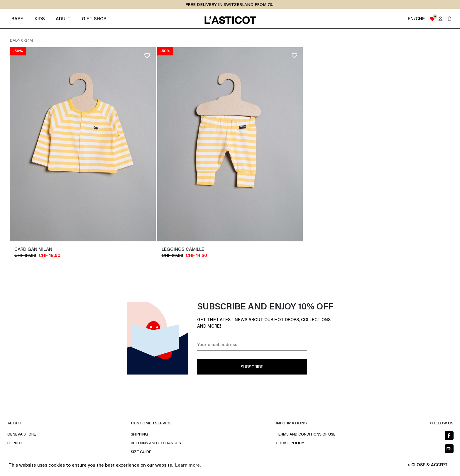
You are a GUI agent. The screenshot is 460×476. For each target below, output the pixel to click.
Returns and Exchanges (156, 443)
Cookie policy (290, 443)
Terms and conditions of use (306, 435)
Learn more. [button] (188, 465)
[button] (450, 19)
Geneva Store (22, 435)
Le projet (17, 443)
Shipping (139, 435)
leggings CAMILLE (183, 250)
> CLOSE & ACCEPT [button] (428, 465)
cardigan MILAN (33, 250)
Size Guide (141, 452)
